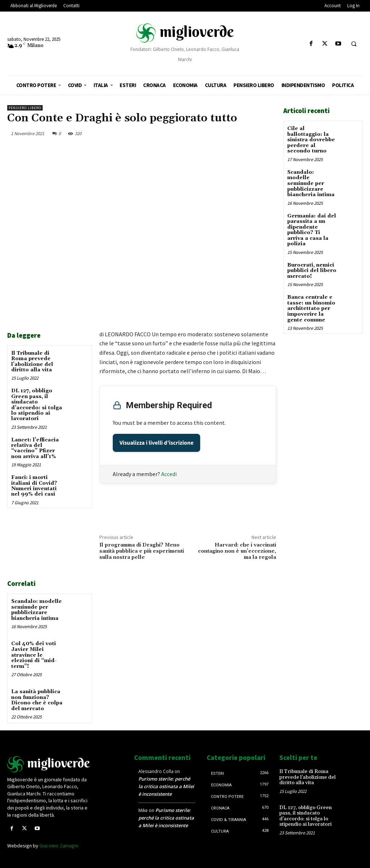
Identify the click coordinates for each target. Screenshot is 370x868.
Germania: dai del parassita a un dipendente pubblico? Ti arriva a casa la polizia (312, 229)
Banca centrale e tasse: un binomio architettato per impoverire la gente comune (311, 308)
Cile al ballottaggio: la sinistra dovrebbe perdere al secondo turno (311, 140)
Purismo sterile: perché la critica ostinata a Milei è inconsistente (166, 786)
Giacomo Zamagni (59, 845)
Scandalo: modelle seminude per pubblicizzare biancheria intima (36, 610)
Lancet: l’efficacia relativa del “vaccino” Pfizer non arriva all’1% (35, 448)
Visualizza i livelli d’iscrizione (157, 443)
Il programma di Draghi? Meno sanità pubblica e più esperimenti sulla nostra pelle (142, 551)
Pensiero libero (25, 108)
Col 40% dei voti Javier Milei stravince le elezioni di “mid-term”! (34, 655)
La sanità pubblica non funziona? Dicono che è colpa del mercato (37, 700)
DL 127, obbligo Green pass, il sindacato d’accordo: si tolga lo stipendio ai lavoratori (37, 405)
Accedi (169, 474)
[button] (354, 44)
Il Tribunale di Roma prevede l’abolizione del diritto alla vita (32, 362)
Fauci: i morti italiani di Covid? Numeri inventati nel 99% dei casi (34, 486)
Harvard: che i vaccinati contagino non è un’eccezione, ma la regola (237, 551)
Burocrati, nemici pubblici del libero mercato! (312, 270)
